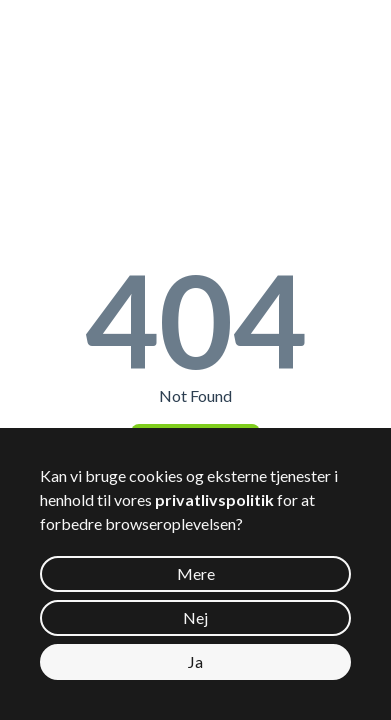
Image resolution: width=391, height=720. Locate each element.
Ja (195, 661)
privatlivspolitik (214, 499)
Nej (195, 617)
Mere (196, 573)
